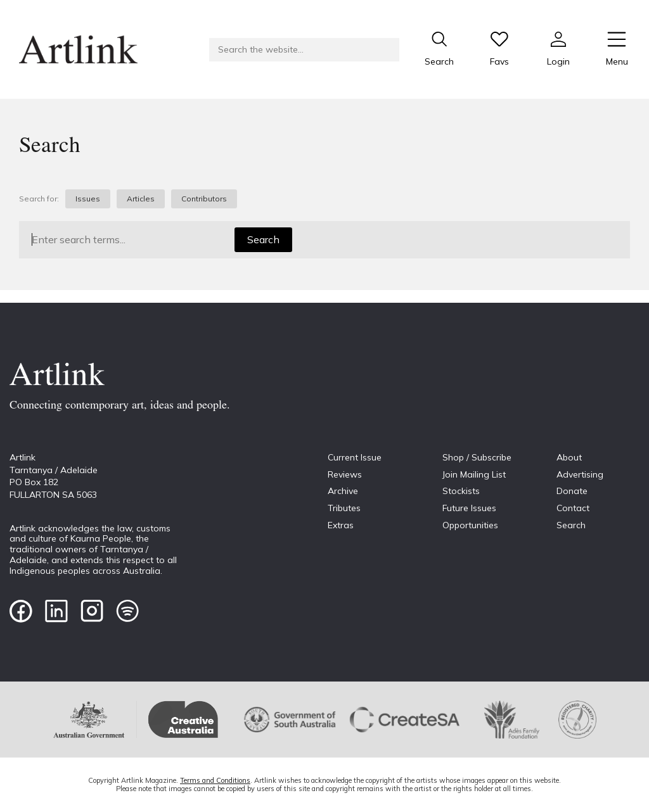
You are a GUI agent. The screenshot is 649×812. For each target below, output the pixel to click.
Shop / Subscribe (477, 457)
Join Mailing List (474, 474)
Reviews (345, 474)
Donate (572, 491)
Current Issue (355, 457)
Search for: (39, 199)
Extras (341, 525)
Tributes (344, 508)
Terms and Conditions (215, 780)
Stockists (461, 491)
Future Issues (469, 508)
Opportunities (470, 525)
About (569, 457)
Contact (573, 508)
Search (263, 239)
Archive (343, 491)
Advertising (580, 474)
